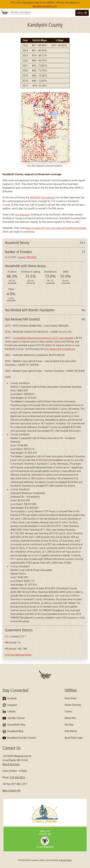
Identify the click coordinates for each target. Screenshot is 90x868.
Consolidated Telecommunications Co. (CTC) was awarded (43, 338)
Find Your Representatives (18, 655)
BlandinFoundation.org (45, 6)
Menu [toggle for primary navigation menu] (82, 13)
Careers (68, 712)
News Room (71, 698)
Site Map (69, 725)
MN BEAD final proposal (43, 197)
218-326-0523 (17, 777)
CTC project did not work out (60, 349)
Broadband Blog (13, 731)
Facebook (10, 699)
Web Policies (71, 731)
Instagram (10, 705)
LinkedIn (9, 712)
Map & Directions (11, 764)
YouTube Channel (14, 718)
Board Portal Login (74, 738)
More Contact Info (11, 791)
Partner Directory (73, 705)
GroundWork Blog (14, 725)
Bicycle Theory (66, 860)
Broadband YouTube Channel (19, 738)
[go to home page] (45, 13)
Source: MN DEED (27, 257)
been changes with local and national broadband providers (56, 228)
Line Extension (23, 215)
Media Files (70, 718)
